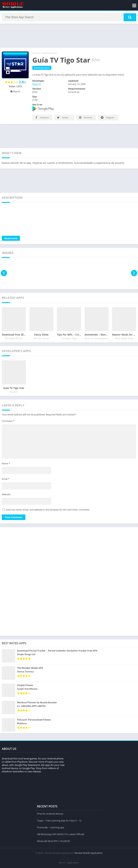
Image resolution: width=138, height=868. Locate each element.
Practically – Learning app (51, 827)
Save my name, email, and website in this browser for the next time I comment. (48, 510)
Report (15, 92)
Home (36, 53)
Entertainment (49, 53)
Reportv (37, 84)
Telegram (107, 118)
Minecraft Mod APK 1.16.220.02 (53, 841)
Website (6, 495)
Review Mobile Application (89, 853)
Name (6, 464)
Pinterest (85, 118)
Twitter (62, 118)
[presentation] (4, 273)
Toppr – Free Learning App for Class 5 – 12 (59, 820)
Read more (11, 239)
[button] (130, 17)
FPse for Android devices (50, 814)
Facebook (42, 118)
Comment (8, 421)
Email (6, 479)
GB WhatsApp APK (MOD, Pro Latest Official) (61, 834)
